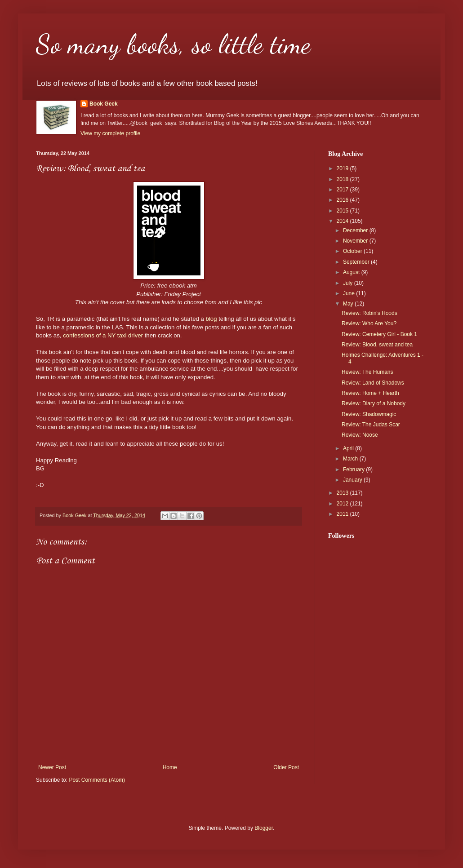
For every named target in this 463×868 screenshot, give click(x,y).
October (353, 251)
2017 (343, 190)
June (349, 293)
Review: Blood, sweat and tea (377, 345)
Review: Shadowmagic (369, 414)
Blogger (264, 828)
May (349, 304)
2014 (343, 221)
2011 (343, 514)
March (351, 459)
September (357, 262)
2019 (343, 168)
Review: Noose (360, 435)
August (352, 272)
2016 (343, 200)
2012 (343, 504)
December (356, 230)
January (353, 480)
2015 (343, 211)
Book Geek (104, 104)
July (349, 283)
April (349, 448)
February (354, 469)
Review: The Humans (367, 372)
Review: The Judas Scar (371, 425)
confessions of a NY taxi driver (104, 335)
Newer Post (52, 767)
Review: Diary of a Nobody (374, 403)
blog (211, 319)
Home (170, 767)
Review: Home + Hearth (370, 393)
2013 (343, 493)
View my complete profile (110, 133)
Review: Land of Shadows (373, 383)
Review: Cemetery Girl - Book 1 (379, 334)
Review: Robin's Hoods (370, 313)
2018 (343, 179)
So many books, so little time (173, 44)
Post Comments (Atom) (97, 780)
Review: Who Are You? (369, 323)
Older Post (286, 767)
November (356, 241)
